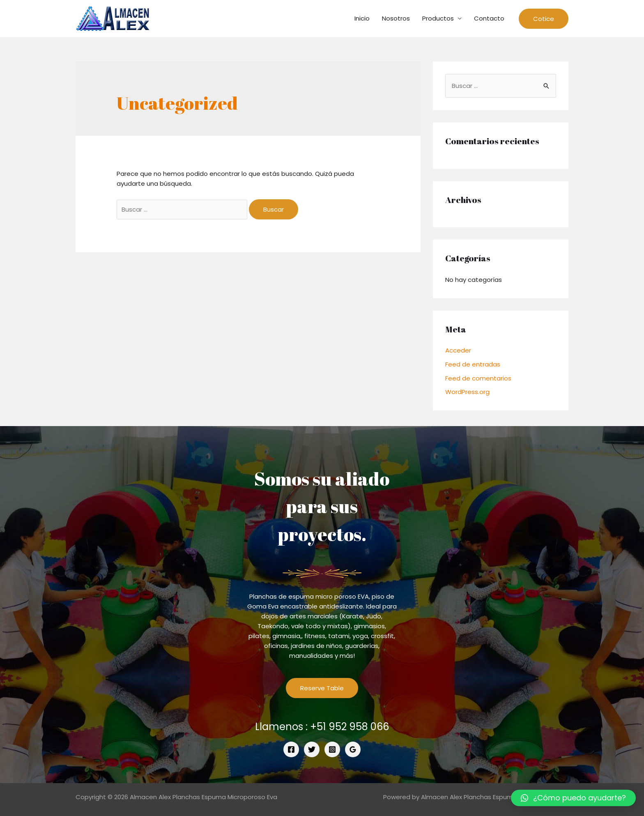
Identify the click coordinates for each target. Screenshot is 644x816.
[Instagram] (332, 749)
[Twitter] (312, 749)
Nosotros (396, 18)
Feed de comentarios (478, 378)
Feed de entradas (473, 364)
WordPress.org (467, 392)
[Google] (353, 749)
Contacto (489, 18)
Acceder (458, 350)
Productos (438, 18)
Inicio (362, 18)
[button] (573, 798)
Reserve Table (322, 688)
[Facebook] (291, 749)
